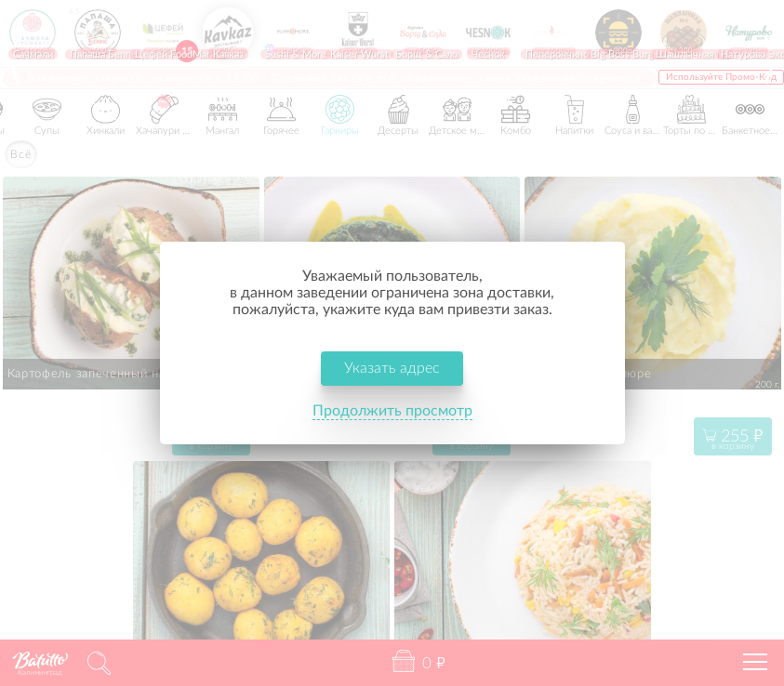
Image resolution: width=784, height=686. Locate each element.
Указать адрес (392, 369)
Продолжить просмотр (392, 412)
